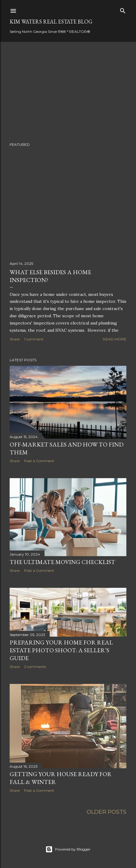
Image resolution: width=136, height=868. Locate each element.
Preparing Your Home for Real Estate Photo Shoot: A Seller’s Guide (61, 650)
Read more (115, 339)
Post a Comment (39, 461)
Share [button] (15, 339)
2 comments (35, 667)
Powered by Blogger (68, 849)
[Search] (123, 10)
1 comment (34, 339)
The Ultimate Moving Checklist (62, 562)
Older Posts (107, 812)
